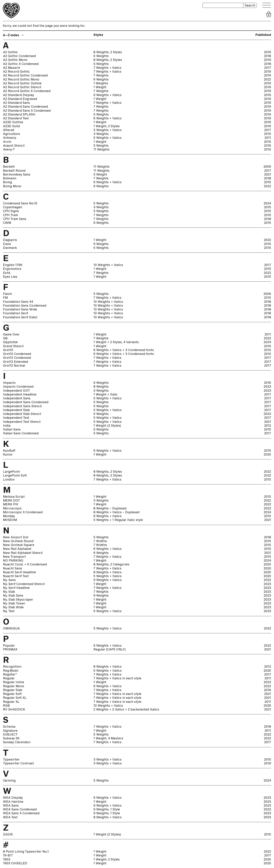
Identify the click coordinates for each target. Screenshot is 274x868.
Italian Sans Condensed (21, 433)
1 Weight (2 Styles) (107, 426)
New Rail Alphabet (17, 549)
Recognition (12, 667)
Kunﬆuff (9, 451)
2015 (268, 134)
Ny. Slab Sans (13, 596)
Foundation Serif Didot (20, 317)
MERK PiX (11, 504)
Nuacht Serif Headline (19, 572)
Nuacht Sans (13, 568)
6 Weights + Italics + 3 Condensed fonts (124, 350)
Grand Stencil (13, 346)
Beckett (9, 167)
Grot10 (8, 350)
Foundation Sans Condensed (25, 306)
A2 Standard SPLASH (19, 114)
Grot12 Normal (14, 366)
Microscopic (12, 508)
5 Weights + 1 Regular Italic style (118, 520)
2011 (268, 138)
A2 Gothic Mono (15, 60)
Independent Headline (20, 394)
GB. (6, 338)
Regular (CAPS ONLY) (110, 649)
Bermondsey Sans (17, 174)
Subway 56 (11, 738)
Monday (9, 516)
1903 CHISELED (15, 863)
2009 (267, 167)
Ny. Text (9, 611)
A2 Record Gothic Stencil (22, 87)
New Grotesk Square (19, 545)
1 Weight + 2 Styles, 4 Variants (116, 342)
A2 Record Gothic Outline (22, 83)
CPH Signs (11, 211)
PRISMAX (10, 649)
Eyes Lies (10, 277)
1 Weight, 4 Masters (108, 738)
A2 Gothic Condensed (19, 56)
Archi (7, 142)
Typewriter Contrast (18, 763)
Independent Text (16, 418)
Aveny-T (9, 149)
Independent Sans (17, 398)
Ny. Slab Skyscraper (18, 600)
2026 (267, 706)
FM (5, 298)
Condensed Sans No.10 (20, 203)
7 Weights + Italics (107, 68)
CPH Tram (11, 215)
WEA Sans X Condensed (21, 813)
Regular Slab (13, 690)
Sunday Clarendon (17, 742)
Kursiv (8, 454)
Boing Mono (12, 186)
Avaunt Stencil (14, 146)
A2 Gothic (10, 52)
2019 (268, 52)
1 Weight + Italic (106, 394)
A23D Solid (11, 126)
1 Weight (100, 87)
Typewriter (11, 759)
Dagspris (10, 240)
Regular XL (11, 702)
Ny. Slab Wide (13, 607)
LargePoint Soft (15, 475)
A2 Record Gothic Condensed (25, 75)
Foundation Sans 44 (18, 302)
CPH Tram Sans (15, 219)
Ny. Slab (9, 592)
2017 (268, 68)
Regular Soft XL (15, 698)
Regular (9, 678)
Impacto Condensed (18, 387)
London (9, 479)
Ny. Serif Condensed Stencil (24, 584)
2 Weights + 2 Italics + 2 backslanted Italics (126, 709)
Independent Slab (16, 410)
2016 (268, 122)
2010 (268, 350)
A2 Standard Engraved (20, 99)
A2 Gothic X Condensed (21, 64)
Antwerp (10, 138)
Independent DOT (16, 391)
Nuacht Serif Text (16, 576)
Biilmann (10, 178)
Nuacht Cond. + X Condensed (25, 564)
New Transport (14, 557)
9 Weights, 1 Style (107, 809)
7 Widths (100, 541)
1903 (7, 859)
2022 (267, 79)
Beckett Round (14, 171)
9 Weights (101, 596)
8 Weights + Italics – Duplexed (116, 512)
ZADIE (8, 834)
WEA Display (13, 798)
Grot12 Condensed (17, 358)
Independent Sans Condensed (26, 402)
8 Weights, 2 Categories (111, 564)
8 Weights (101, 387)
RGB (6, 706)
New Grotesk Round (18, 541)
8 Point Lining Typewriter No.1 (26, 852)
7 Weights (101, 75)
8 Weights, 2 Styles (108, 52)
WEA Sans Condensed (20, 809)
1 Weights (101, 83)
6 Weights (101, 79)
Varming (9, 780)
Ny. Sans (9, 580)
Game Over (11, 334)
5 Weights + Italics (108, 130)
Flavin (7, 294)
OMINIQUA (11, 628)
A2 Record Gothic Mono (21, 79)
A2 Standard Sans (16, 103)
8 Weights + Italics (108, 572)
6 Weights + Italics (108, 95)
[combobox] (14, 35)
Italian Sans (12, 429)
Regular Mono (14, 686)
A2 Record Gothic (16, 72)
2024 (267, 203)
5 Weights (101, 56)
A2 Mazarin (12, 68)
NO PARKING (13, 561)
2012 (268, 426)
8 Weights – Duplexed (110, 508)
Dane (7, 244)
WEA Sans (11, 806)
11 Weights (102, 149)
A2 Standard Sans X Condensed (27, 111)
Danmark (10, 248)
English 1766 (13, 265)
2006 (267, 294)
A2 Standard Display (18, 95)
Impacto (9, 383)
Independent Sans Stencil (22, 406)
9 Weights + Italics (108, 580)
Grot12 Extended (16, 362)
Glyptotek (10, 342)
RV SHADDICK (14, 709)
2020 (267, 454)
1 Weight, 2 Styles (107, 126)
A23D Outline (13, 122)
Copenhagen (13, 207)
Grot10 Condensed (17, 354)
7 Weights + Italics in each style (117, 678)
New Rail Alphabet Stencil (23, 553)
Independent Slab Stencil (22, 414)
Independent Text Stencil (22, 422)
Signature (10, 731)
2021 (268, 174)
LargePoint (11, 472)
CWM (7, 223)
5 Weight (100, 174)
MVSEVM (10, 520)
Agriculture (11, 134)
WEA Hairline (13, 802)
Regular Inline (13, 682)
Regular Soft (12, 694)
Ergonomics (12, 269)
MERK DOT (11, 500)
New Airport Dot (16, 537)
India (7, 426)
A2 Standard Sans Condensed (25, 107)
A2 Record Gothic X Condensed (27, 91)
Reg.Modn (11, 671)
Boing (7, 182)
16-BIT (8, 855)
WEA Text (10, 817)
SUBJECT (10, 734)
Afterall (9, 130)
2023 (267, 387)
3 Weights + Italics (108, 759)
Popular (9, 646)
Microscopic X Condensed (23, 512)
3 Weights (101, 134)
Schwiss (9, 727)
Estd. (7, 273)
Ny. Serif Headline (16, 588)
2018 (268, 56)
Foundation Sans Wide (20, 309)
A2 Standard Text (16, 118)
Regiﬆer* (10, 674)
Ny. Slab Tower (14, 603)
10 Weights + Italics (108, 265)
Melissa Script (14, 497)
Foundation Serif (16, 313)
